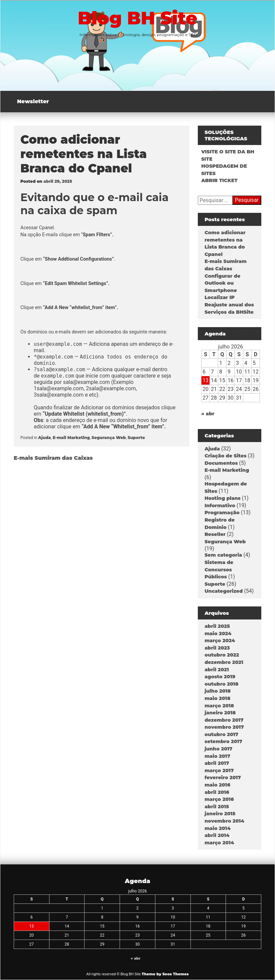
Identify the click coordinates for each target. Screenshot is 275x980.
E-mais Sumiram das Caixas (53, 458)
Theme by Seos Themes (165, 974)
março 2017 (219, 771)
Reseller (215, 534)
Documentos (221, 463)
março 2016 (219, 799)
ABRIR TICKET (219, 180)
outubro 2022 (222, 655)
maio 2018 (217, 698)
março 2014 (219, 843)
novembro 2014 (224, 821)
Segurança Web (109, 438)
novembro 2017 (224, 727)
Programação (222, 513)
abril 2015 (217, 807)
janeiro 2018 (220, 713)
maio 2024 (218, 634)
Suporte (136, 438)
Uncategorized (224, 591)
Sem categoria (223, 555)
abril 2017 (217, 763)
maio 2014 (218, 828)
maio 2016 (217, 785)
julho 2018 (218, 691)
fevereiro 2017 (223, 778)
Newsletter (33, 101)
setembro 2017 (223, 741)
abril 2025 (217, 626)
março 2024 (220, 641)
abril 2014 (217, 835)
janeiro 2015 (220, 814)
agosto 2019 (220, 677)
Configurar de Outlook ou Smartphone (222, 283)
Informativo (220, 506)
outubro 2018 (221, 684)
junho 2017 (218, 749)
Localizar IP (220, 297)
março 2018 (219, 706)
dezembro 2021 (224, 662)
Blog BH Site (138, 18)
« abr (208, 414)
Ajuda (44, 438)
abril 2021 (217, 670)
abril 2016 (217, 792)
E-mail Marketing (71, 438)
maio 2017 (217, 756)
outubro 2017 (221, 734)
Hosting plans (223, 498)
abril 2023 (217, 648)
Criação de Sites (225, 456)
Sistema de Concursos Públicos (219, 570)
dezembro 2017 (224, 720)
